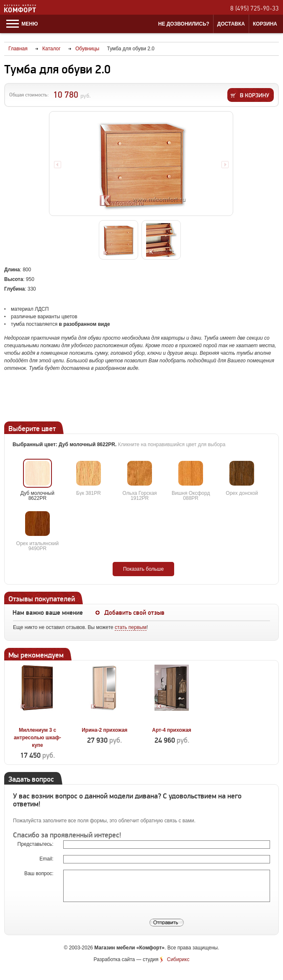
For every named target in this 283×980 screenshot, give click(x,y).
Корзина (265, 24)
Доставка (231, 24)
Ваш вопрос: (40, 873)
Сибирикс (178, 959)
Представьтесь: (36, 844)
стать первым (131, 627)
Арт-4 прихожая (172, 730)
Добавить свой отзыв (134, 613)
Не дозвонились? (184, 24)
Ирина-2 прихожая (104, 730)
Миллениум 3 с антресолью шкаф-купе (37, 738)
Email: (47, 859)
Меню (22, 24)
